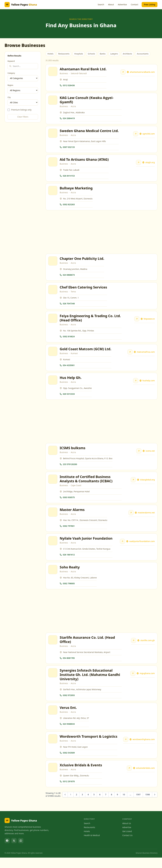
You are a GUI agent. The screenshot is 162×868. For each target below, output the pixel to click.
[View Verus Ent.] (53, 719)
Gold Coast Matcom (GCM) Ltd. (86, 353)
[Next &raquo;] (155, 805)
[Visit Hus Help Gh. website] (135, 386)
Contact (135, 4)
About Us (127, 834)
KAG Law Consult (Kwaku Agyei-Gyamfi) (87, 101)
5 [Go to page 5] (94, 805)
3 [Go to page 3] (82, 805)
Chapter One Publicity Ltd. (82, 261)
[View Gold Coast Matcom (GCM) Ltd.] (53, 356)
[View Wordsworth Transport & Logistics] (53, 749)
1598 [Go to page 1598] (147, 805)
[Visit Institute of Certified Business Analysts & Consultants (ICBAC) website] (133, 486)
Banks (103, 54)
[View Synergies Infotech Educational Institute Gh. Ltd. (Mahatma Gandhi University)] (53, 681)
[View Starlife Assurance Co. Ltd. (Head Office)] (53, 648)
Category (11, 73)
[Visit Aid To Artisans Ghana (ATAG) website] (138, 164)
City (9, 97)
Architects (127, 54)
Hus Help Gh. (71, 383)
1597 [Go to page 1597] (138, 805)
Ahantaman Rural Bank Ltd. (83, 69)
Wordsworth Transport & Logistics (89, 746)
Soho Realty (70, 575)
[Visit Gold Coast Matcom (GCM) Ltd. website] (130, 356)
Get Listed (127, 842)
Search (101, 4)
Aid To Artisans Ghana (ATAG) (84, 161)
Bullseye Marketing (76, 190)
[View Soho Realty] (53, 577)
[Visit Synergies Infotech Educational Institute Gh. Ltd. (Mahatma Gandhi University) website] (133, 682)
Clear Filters (23, 117)
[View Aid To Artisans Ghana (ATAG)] (53, 164)
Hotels (50, 54)
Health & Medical (92, 846)
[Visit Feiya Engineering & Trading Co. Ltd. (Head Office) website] (137, 323)
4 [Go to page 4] (88, 805)
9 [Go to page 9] (117, 805)
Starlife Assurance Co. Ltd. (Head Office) (88, 648)
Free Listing (150, 4)
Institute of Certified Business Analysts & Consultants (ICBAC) (86, 485)
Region (10, 85)
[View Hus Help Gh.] (53, 385)
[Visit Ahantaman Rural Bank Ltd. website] (123, 72)
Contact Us (127, 846)
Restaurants (64, 54)
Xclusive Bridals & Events (81, 775)
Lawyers (114, 54)
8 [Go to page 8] (111, 805)
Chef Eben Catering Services (84, 291)
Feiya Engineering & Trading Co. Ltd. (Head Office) (91, 322)
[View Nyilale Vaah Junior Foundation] (53, 548)
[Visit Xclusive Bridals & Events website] (129, 778)
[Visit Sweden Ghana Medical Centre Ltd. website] (135, 135)
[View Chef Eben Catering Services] (53, 293)
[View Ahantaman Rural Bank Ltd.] (53, 72)
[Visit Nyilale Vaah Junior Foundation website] (122, 548)
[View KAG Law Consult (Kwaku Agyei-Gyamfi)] (53, 101)
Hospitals (79, 54)
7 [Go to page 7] (106, 805)
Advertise (122, 4)
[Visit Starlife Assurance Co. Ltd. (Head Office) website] (133, 649)
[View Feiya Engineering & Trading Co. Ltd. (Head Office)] (53, 322)
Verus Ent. (68, 717)
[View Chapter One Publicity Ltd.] (53, 264)
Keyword (11, 61)
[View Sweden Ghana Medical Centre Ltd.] (53, 134)
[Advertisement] (101, 235)
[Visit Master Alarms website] (131, 519)
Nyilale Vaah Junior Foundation (86, 545)
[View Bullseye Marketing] (53, 193)
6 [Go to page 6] (100, 805)
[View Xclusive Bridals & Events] (53, 778)
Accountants (143, 54)
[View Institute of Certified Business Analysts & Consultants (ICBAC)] (53, 485)
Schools (91, 54)
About (111, 4)
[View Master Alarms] (53, 519)
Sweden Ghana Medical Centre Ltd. (89, 132)
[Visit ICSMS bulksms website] (139, 456)
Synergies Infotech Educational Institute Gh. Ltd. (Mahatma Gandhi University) (90, 683)
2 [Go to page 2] (76, 805)
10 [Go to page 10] (124, 805)
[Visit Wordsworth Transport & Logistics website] (125, 749)
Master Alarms (72, 516)
